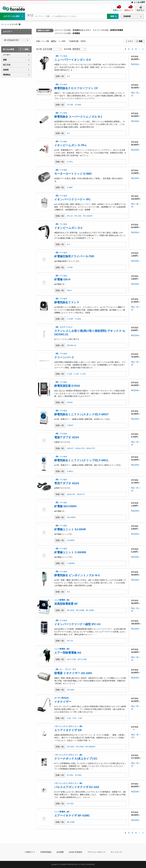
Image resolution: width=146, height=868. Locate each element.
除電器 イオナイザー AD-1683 (73, 673)
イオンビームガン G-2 (68, 228)
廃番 (5, 60)
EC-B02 (78, 775)
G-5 (68, 76)
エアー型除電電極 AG (68, 653)
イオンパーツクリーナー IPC (72, 199)
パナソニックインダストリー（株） (69, 726)
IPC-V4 (70, 641)
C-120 (76, 374)
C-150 (83, 374)
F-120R (70, 319)
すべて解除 (24, 49)
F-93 (80, 718)
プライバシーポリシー (96, 852)
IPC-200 (78, 216)
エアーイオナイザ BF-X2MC (72, 815)
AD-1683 (71, 690)
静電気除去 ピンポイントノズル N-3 (77, 575)
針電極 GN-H (62, 279)
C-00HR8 (71, 563)
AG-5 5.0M (82, 659)
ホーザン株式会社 (62, 698)
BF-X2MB (80, 610)
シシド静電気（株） (63, 600)
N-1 (68, 133)
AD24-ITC (81, 494)
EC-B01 (70, 775)
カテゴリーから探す (12, 16)
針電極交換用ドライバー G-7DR (74, 256)
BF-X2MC (71, 822)
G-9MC (70, 187)
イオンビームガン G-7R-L (71, 145)
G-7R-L (70, 162)
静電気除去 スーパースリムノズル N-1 (78, 117)
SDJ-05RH (71, 517)
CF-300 (70, 105)
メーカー (7, 55)
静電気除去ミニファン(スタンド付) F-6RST (81, 414)
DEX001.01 (72, 345)
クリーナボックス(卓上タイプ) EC (76, 759)
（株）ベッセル (61, 56)
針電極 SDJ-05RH (65, 506)
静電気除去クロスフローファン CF (76, 88)
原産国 (6, 70)
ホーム (4, 24)
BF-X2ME (90, 610)
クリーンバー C (64, 357)
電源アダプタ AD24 (67, 437)
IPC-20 (70, 216)
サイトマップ (116, 852)
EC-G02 (70, 804)
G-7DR (70, 267)
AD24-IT (70, 448)
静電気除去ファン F (67, 302)
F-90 (69, 718)
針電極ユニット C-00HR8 (70, 552)
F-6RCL (70, 471)
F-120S (78, 319)
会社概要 (60, 852)
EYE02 (70, 402)
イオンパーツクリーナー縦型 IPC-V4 (77, 624)
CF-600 (78, 105)
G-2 (68, 244)
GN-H (69, 290)
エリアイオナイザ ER (68, 730)
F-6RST (70, 425)
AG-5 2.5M (71, 659)
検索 (112, 16)
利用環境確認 (46, 852)
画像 (141, 41)
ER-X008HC (90, 747)
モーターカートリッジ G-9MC (73, 174)
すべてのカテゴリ (12, 40)
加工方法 (7, 65)
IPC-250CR (88, 216)
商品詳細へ (136, 64)
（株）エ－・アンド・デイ (65, 669)
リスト (131, 41)
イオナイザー (63, 702)
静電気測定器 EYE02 (67, 386)
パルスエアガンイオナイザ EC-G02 (77, 787)
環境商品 (7, 75)
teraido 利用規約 (76, 852)
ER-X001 (71, 747)
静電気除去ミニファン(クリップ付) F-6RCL (81, 460)
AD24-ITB (71, 494)
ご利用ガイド (30, 852)
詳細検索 (127, 16)
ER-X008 (80, 747)
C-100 (69, 374)
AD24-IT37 (91, 448)
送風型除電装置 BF (66, 604)
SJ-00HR (71, 540)
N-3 (68, 592)
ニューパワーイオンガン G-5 (73, 60)
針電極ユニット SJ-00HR (70, 529)
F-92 (74, 718)
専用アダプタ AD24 (67, 483)
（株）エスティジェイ (63, 327)
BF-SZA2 (71, 610)
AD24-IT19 (80, 448)
